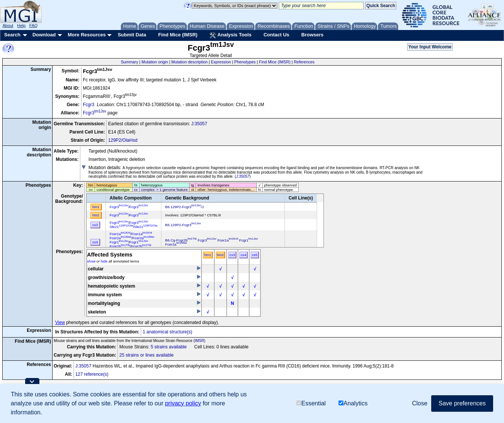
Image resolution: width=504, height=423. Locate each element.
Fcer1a (120, 234)
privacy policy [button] (183, 403)
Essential (311, 403)
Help (21, 25)
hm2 (220, 255)
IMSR (199, 341)
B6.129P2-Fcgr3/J (184, 207)
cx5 (255, 255)
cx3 (232, 255)
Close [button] (420, 403)
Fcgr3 (89, 105)
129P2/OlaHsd (123, 140)
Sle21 (121, 227)
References (304, 62)
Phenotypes (245, 62)
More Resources (87, 35)
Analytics (353, 403)
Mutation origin (155, 62)
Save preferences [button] (462, 403)
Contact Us (276, 35)
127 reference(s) (92, 374)
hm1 (208, 255)
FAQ (33, 25)
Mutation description (190, 62)
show (91, 261)
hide (104, 261)
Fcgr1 (119, 242)
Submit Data (132, 35)
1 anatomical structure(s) (167, 332)
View (60, 322)
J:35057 (199, 124)
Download (44, 35)
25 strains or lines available (147, 355)
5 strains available (169, 347)
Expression (221, 62)
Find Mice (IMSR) (178, 35)
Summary (129, 62)
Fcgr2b (120, 246)
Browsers (312, 35)
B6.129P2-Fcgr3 (183, 225)
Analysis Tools (230, 35)
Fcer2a (120, 238)
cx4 (243, 255)
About (8, 25)
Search (12, 35)
